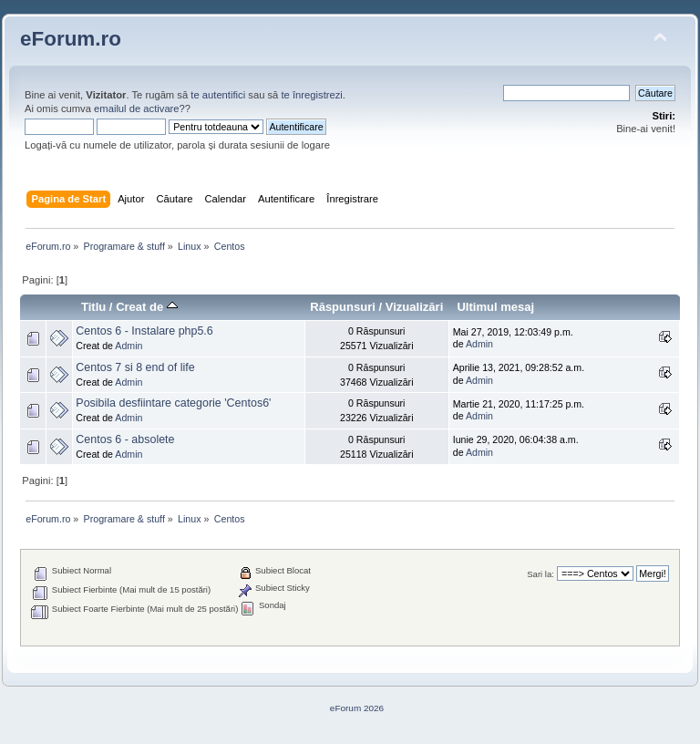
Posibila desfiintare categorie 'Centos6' (173, 403)
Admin (129, 346)
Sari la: (540, 574)
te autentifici (218, 95)
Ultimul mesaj (495, 307)
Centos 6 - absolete (125, 439)
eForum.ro (71, 39)
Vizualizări (415, 307)
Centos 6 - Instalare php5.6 (144, 331)
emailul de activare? (139, 108)
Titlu (93, 307)
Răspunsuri (343, 307)
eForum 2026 (357, 708)
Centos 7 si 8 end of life (135, 367)
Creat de (147, 307)
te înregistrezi (311, 95)
